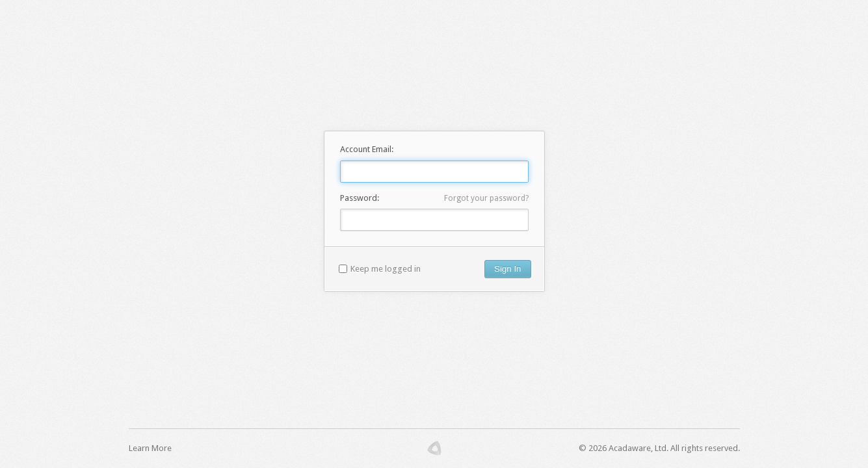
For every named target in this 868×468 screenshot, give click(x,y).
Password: (360, 198)
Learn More (150, 448)
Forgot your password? (486, 198)
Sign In (508, 269)
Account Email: (367, 149)
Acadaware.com (434, 448)
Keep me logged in (386, 269)
